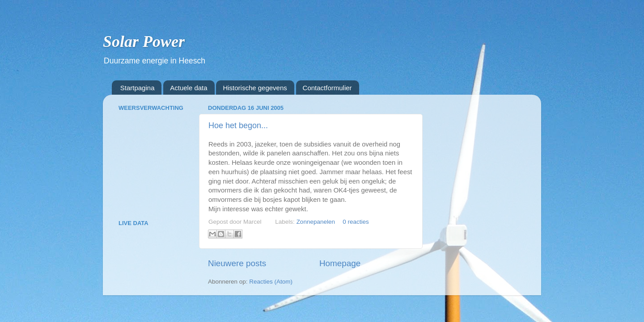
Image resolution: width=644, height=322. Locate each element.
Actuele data (189, 88)
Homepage (340, 263)
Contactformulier (327, 88)
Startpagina (138, 88)
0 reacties (356, 222)
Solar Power (144, 42)
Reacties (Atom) (271, 282)
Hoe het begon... (238, 125)
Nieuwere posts (237, 263)
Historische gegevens (255, 88)
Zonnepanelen (316, 222)
